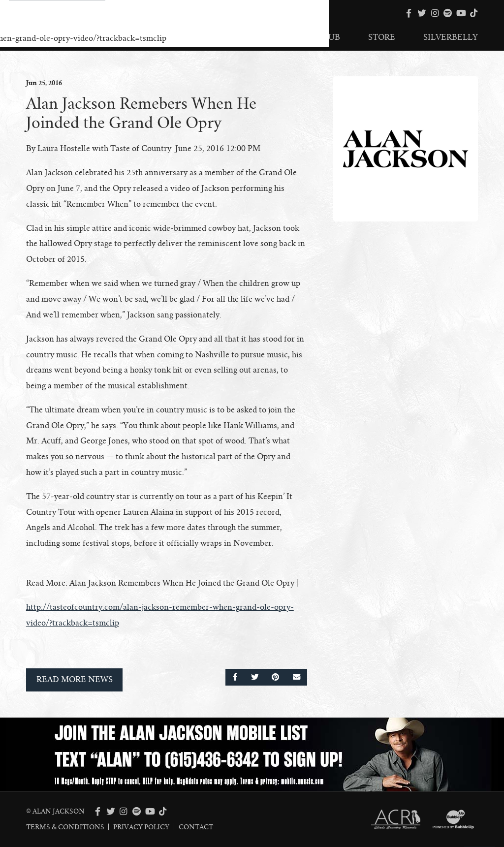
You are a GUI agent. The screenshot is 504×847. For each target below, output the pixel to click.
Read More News (75, 680)
